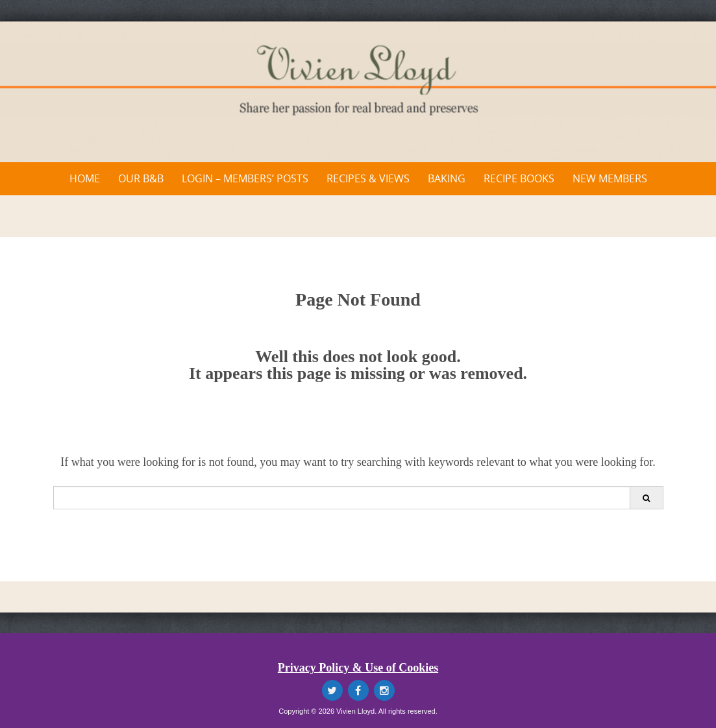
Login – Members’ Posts (245, 178)
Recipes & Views (368, 178)
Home (85, 178)
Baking (447, 178)
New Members (610, 178)
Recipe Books (519, 178)
